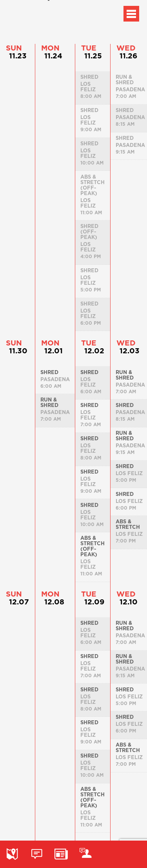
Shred (49, 372)
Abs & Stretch (128, 524)
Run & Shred (49, 402)
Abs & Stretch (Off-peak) (93, 546)
